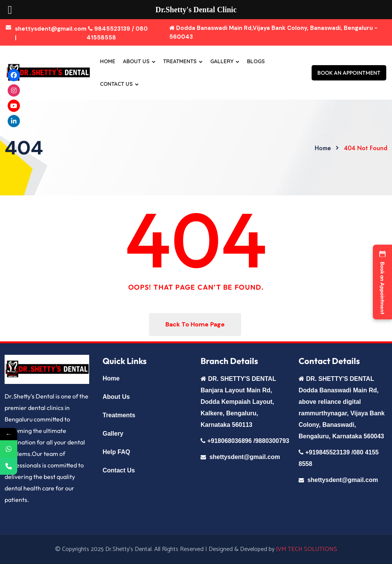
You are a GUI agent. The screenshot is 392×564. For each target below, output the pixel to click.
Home (108, 61)
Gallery (222, 61)
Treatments (180, 61)
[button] (382, 282)
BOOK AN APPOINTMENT (349, 73)
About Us (136, 61)
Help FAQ (116, 452)
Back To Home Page (195, 324)
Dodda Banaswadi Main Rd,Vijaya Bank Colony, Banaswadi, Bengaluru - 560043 (273, 32)
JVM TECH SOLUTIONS (307, 549)
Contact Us (116, 84)
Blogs (256, 61)
